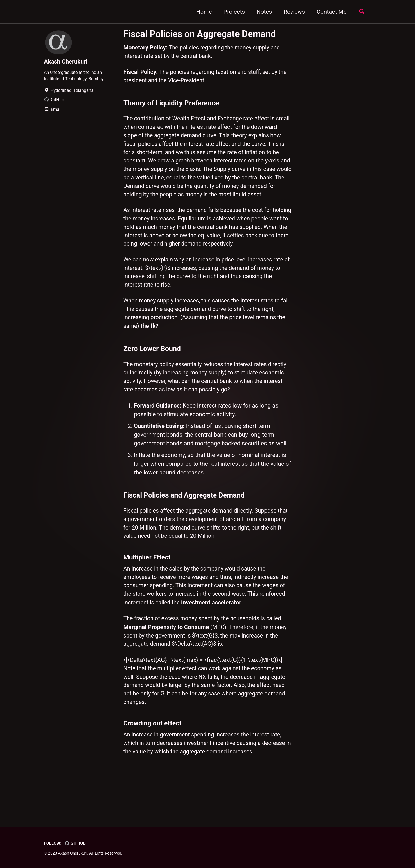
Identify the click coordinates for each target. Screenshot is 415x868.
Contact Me (330, 12)
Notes (262, 12)
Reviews (292, 12)
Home (202, 12)
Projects (232, 12)
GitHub (76, 843)
